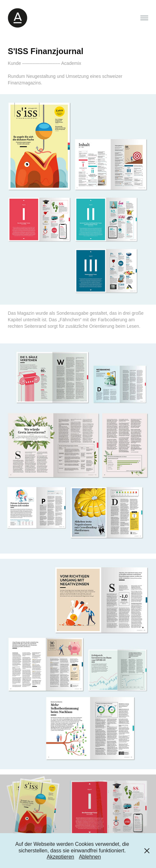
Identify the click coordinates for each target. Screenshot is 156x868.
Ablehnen (90, 857)
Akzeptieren (61, 857)
